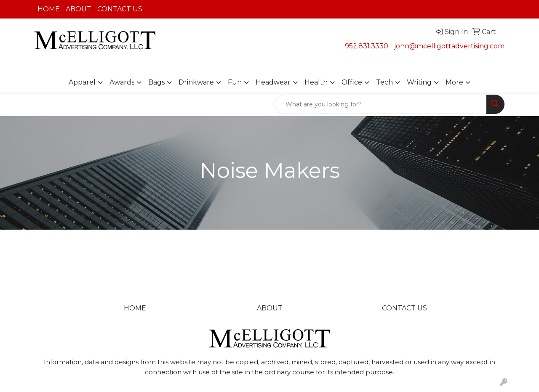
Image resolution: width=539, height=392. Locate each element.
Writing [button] (419, 82)
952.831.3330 (367, 46)
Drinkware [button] (196, 82)
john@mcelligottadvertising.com (449, 46)
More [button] (454, 82)
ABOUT (79, 9)
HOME (49, 9)
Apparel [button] (82, 82)
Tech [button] (384, 82)
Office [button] (352, 82)
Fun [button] (235, 82)
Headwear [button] (273, 82)
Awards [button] (122, 82)
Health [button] (316, 82)
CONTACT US (120, 9)
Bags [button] (156, 82)
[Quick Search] (381, 104)
